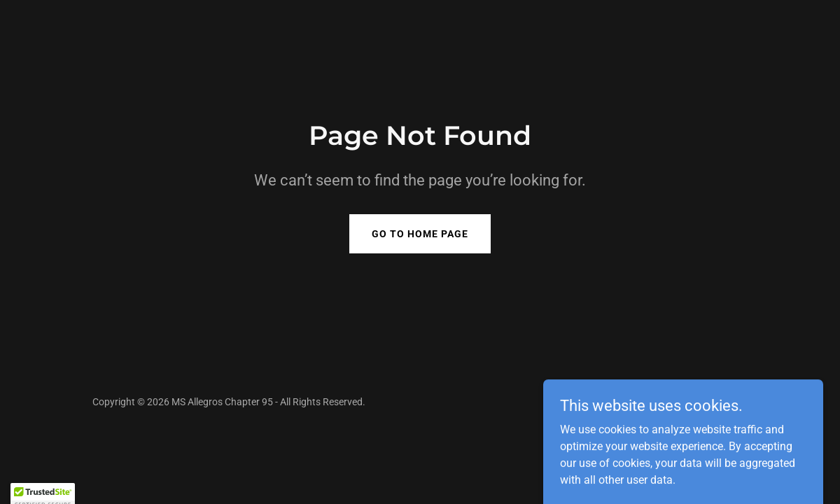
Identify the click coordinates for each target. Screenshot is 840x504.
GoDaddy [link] (727, 402)
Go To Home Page (420, 234)
